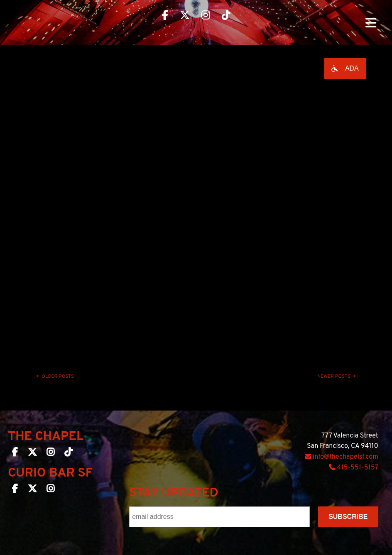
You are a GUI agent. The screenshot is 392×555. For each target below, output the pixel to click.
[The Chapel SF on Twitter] (32, 454)
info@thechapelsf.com (342, 457)
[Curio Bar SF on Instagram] (50, 490)
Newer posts (337, 377)
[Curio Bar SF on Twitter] (32, 490)
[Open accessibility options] (345, 68)
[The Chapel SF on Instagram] (50, 454)
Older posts (55, 377)
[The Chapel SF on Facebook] (15, 454)
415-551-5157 (354, 468)
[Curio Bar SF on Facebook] (15, 490)
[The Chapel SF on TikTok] (68, 454)
